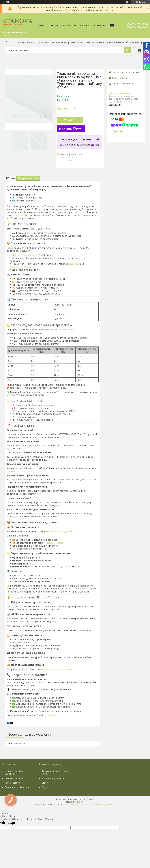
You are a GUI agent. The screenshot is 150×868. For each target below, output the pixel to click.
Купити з (73, 129)
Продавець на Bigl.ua (75, 802)
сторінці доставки (16, 471)
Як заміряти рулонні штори (55, 778)
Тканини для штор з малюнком (15, 772)
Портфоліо (47, 787)
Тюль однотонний (23, 42)
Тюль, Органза (42, 42)
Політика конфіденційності (103, 805)
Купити (72, 120)
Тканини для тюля (14, 778)
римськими (74, 264)
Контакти (100, 25)
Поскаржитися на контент (77, 805)
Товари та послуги (60, 25)
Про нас (85, 25)
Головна (39, 25)
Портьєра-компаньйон (24, 255)
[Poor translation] (11, 823)
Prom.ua (90, 799)
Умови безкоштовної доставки (56, 669)
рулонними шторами (21, 267)
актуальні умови (55, 543)
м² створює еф (19, 215)
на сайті (53, 715)
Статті (45, 783)
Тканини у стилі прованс (17, 787)
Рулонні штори (12, 783)
